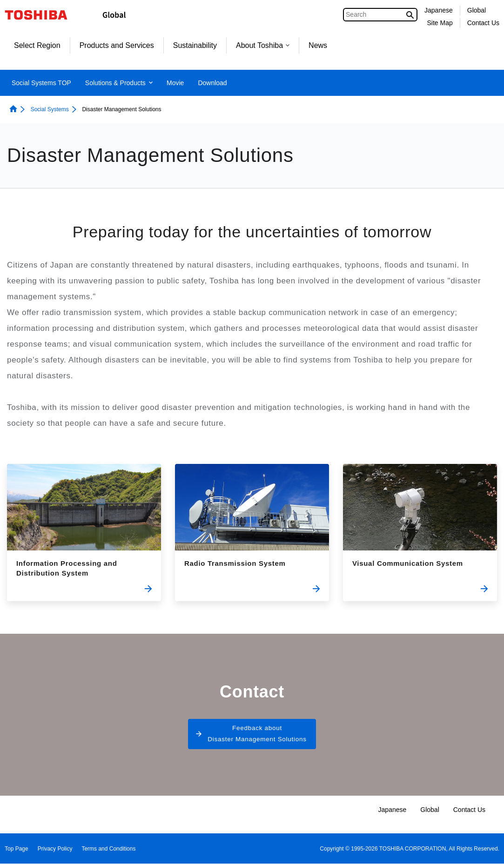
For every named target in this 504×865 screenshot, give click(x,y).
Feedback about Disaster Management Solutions (257, 735)
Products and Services (117, 45)
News (318, 45)
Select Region (37, 45)
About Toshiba (263, 45)
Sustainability (195, 45)
